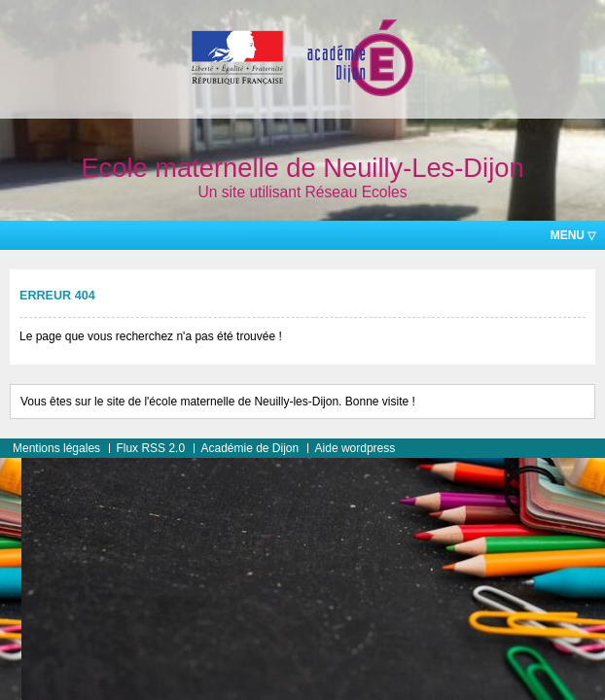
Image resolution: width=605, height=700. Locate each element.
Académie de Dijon (249, 448)
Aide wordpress (356, 448)
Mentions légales (56, 448)
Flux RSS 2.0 (150, 448)
